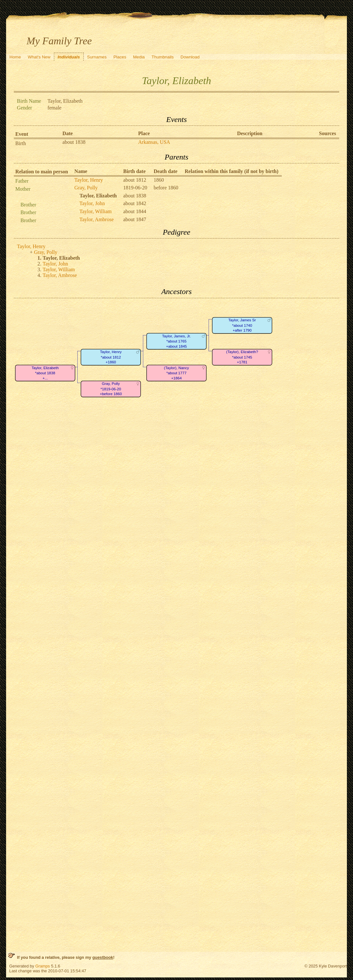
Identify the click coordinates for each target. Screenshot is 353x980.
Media (139, 57)
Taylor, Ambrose (97, 219)
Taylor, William (96, 211)
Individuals (69, 57)
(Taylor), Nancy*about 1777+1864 (176, 373)
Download (190, 57)
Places (120, 57)
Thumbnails (163, 57)
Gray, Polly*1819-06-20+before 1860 (111, 389)
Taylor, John (92, 203)
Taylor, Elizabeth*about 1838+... (45, 373)
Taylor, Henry (89, 180)
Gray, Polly (86, 188)
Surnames (97, 57)
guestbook (103, 957)
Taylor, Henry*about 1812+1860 (111, 357)
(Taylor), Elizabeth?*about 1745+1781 (242, 357)
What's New (39, 57)
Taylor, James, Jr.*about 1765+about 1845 (176, 341)
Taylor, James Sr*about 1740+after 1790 (242, 325)
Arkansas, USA (154, 142)
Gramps (43, 966)
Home (15, 57)
